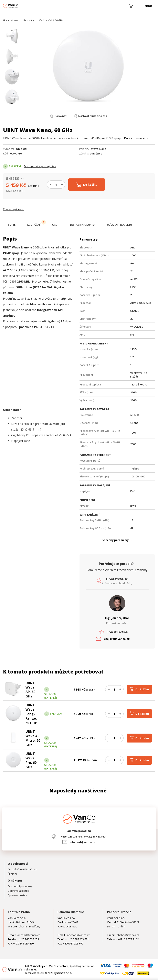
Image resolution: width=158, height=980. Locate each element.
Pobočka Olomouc (71, 912)
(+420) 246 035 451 (117, 579)
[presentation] (12, 30)
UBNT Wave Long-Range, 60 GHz (31, 714)
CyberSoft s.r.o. (63, 973)
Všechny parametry (116, 540)
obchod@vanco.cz (83, 842)
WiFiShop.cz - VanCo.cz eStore (18, 6)
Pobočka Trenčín (119, 912)
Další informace (134, 138)
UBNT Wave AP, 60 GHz (30, 690)
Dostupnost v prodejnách (40, 166)
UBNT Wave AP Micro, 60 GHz (33, 738)
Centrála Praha (19, 912)
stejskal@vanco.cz (117, 639)
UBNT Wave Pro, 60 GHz (31, 760)
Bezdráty (29, 20)
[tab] (12, 225)
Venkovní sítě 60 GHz (51, 20)
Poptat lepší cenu (14, 209)
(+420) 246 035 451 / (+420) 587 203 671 (83, 836)
